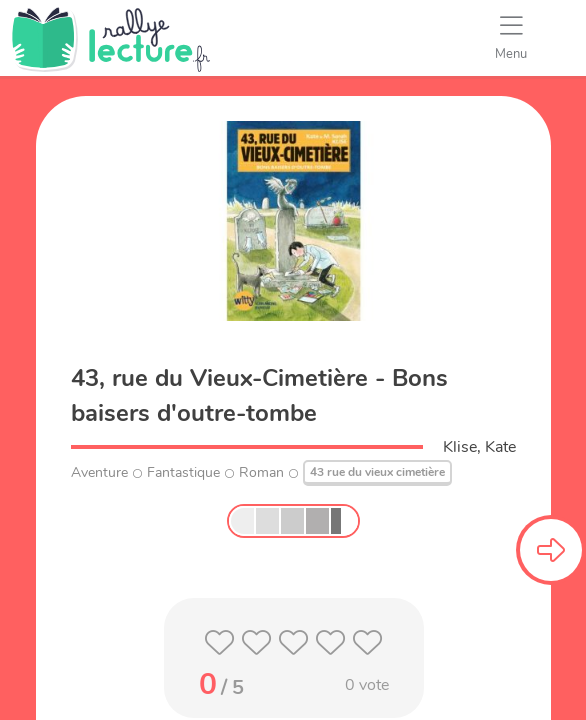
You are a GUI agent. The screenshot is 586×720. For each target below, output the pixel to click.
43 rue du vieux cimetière (377, 472)
